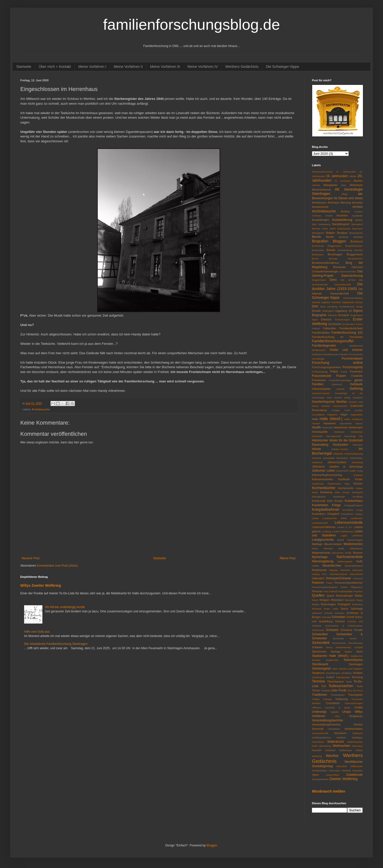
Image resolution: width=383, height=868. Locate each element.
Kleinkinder (339, 497)
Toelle (360, 686)
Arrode (329, 216)
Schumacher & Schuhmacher (344, 626)
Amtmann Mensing (339, 203)
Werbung (317, 756)
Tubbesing (341, 699)
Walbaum (358, 733)
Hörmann (358, 445)
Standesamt (320, 664)
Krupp (359, 510)
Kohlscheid (319, 501)
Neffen (315, 566)
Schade (329, 613)
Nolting (316, 574)
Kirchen (358, 484)
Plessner (317, 591)
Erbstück (326, 319)
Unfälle (358, 707)
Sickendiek (321, 643)
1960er (353, 176)
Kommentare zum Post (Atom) (57, 566)
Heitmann (339, 432)
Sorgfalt (359, 647)
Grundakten (318, 415)
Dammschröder (348, 272)
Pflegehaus (357, 587)
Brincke (359, 250)
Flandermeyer (331, 354)
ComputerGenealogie (325, 271)
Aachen (358, 181)
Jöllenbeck (318, 467)
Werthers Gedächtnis (242, 67)
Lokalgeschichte (323, 540)
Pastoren (318, 583)
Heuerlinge (350, 436)
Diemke (316, 302)
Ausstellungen (321, 220)
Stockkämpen (333, 673)
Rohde (315, 604)
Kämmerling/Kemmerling (327, 475)
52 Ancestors (343, 181)
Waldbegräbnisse (321, 738)
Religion (324, 600)
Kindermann (334, 484)
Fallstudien (330, 328)
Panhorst (358, 578)
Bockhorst (357, 241)
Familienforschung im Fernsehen (337, 337)
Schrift (350, 617)
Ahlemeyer (356, 185)
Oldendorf (318, 578)
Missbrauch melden (329, 791)
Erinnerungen (342, 320)
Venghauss (356, 716)
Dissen (359, 302)
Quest (330, 596)
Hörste (316, 449)
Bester (330, 237)
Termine (318, 681)
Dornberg (332, 307)
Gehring (356, 389)
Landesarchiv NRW (335, 518)
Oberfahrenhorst (338, 574)
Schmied (326, 617)
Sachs (344, 609)
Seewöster (338, 638)
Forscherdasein (352, 359)
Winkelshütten (320, 771)
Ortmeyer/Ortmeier (338, 578)
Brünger (333, 259)
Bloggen (339, 241)
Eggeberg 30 (344, 311)
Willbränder (356, 766)
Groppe (336, 410)
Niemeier (345, 570)
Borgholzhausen (354, 246)
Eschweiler (335, 324)
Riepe (360, 600)
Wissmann (335, 771)
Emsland (344, 315)
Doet (323, 307)
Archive (345, 211)
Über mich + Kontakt (55, 67)
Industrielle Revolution (336, 458)
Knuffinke (358, 497)
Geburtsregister (321, 389)
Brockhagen (335, 254)
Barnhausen (344, 229)
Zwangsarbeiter (320, 779)
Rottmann (357, 604)
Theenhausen (336, 681)
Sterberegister (321, 669)
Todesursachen (341, 686)
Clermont (357, 267)
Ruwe (327, 609)
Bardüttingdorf (341, 224)
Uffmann (317, 708)
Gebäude (356, 384)
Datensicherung (352, 276)
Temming (357, 677)
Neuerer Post (31, 558)
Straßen (358, 673)
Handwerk (330, 423)
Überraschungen (354, 703)
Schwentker (320, 634)
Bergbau (342, 233)
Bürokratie (339, 267)
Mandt (340, 540)
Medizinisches (353, 544)
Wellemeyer (345, 750)
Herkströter (357, 432)
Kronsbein (348, 510)
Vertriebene (334, 729)
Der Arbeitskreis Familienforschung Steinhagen (56, 644)
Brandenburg (345, 250)
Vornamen (340, 733)
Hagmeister (356, 415)
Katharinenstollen (322, 479)
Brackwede (318, 250)
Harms (359, 423)
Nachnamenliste (350, 557)
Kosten (339, 501)
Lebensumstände (349, 522)
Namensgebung (323, 561)
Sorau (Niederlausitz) (339, 647)
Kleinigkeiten (319, 497)
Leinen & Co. (345, 527)
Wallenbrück (336, 742)
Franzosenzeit (321, 376)
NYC (324, 574)
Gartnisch (337, 384)
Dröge (359, 307)
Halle (315, 419)
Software (317, 647)
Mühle (348, 553)
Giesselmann (340, 406)
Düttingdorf (328, 311)
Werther (332, 756)
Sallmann (317, 613)
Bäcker (359, 220)
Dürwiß (316, 311)
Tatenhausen (343, 677)
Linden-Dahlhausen (343, 531)
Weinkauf (330, 750)
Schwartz (332, 630)
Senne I (356, 638)
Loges (344, 536)
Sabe (335, 609)
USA (337, 716)
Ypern (315, 775)
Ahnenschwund (321, 190)
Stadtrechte (332, 660)
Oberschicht (356, 574)
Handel (316, 423)
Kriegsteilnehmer (326, 509)
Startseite (24, 67)
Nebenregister (345, 561)
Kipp (347, 484)
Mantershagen (355, 540)
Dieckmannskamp (353, 298)
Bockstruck (318, 246)
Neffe (359, 561)
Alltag (344, 194)
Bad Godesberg (321, 224)
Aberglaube (330, 185)
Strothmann (318, 677)
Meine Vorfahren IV (203, 67)
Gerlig (347, 398)
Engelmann (356, 315)
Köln (330, 501)
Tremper (327, 699)
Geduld (340, 389)
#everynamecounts (322, 172)
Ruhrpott (317, 609)
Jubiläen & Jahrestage (346, 467)
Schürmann (318, 630)
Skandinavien (355, 643)
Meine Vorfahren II (128, 67)
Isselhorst (317, 462)
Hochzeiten (341, 445)
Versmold (318, 729)
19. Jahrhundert (337, 176)
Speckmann (319, 652)
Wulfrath (346, 771)
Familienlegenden (324, 346)
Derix (333, 280)
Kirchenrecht (346, 488)
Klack (315, 492)
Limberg (327, 531)
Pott (326, 591)
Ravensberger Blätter (349, 596)
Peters (344, 587)
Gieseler (326, 406)
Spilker (348, 652)
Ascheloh (342, 215)
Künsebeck (347, 514)
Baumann (357, 229)
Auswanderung (342, 220)
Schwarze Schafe (352, 630)
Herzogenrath (334, 436)
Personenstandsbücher (349, 583)
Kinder (359, 479)
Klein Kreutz (342, 492)
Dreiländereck (347, 307)
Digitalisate (348, 302)
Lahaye (359, 514)
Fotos (334, 371)
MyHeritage (320, 557)
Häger (344, 414)
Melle (341, 548)
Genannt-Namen (321, 393)
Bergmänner (356, 233)
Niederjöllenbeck (354, 566)
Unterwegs (319, 712)
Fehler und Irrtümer (346, 350)
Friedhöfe (357, 376)
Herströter (317, 436)
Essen (359, 324)
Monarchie (338, 553)
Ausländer (357, 216)
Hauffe (316, 427)
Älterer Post (287, 558)
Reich (315, 600)
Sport (359, 652)
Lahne (315, 518)
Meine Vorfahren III (165, 67)
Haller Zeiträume (353, 419)
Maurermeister (333, 544)
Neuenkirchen (332, 566)
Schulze (340, 621)
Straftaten (347, 673)
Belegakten (318, 233)
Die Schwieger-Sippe (283, 67)
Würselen (357, 771)
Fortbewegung (320, 372)
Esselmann (349, 324)
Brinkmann (318, 254)
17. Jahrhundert (346, 172)
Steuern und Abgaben (351, 669)
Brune (315, 259)
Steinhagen (356, 664)
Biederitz (344, 237)
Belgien (330, 233)
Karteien (358, 475)
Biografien (320, 241)
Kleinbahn (357, 492)
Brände (331, 250)
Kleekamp (326, 492)
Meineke (328, 548)
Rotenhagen (328, 604)
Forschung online (337, 363)
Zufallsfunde (354, 775)
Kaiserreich (342, 471)
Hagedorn (332, 415)
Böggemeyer (335, 246)
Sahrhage (357, 609)
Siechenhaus (339, 643)
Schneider (339, 617)
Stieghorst (318, 673)
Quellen (318, 595)
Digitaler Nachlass (331, 302)
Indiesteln (338, 454)
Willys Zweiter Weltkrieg (41, 585)
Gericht (338, 398)
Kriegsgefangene (353, 505)
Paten (329, 583)
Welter (359, 750)
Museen (358, 553)
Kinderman (318, 484)
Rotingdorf (344, 604)
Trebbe (316, 699)
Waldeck (341, 738)
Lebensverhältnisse (324, 527)
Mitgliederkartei (321, 553)
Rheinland (337, 600)
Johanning (357, 462)
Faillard (316, 328)
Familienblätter (321, 333)
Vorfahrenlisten (354, 729)
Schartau (340, 613)
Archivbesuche (41, 409)
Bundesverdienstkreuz (326, 263)
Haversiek (327, 428)
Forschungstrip (353, 367)
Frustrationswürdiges (340, 380)
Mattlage (317, 544)
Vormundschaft (320, 733)
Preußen (358, 591)
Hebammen (341, 427)
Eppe (315, 320)
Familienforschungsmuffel (333, 341)
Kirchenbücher (324, 488)
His (361, 436)
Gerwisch (358, 398)
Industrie (317, 458)
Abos (344, 185)
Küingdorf (333, 514)
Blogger (212, 845)
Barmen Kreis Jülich (324, 229)
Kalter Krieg (356, 471)
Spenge (335, 652)
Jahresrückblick (337, 462)
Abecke (316, 185)
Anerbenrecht (320, 207)
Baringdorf (357, 224)
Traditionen (320, 695)
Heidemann (356, 427)
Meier (315, 548)
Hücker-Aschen (340, 449)
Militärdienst (356, 548)
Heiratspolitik (320, 432)
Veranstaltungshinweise (326, 724)
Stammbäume (353, 660)
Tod (323, 686)
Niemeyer (357, 570)
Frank (344, 372)
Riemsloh (350, 600)
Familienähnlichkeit (351, 328)
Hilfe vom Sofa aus (37, 632)
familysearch (319, 350)
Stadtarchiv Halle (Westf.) (330, 656)
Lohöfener (357, 536)
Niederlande (319, 570)
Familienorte (356, 346)
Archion (357, 207)
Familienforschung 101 (347, 333)
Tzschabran (332, 703)
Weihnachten (342, 746)
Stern (335, 669)
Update (334, 712)
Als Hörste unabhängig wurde (65, 607)
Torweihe (326, 691)
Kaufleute (344, 479)
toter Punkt (339, 690)
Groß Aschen (354, 410)
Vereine (358, 724)
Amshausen (319, 203)
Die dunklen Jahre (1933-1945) (337, 286)
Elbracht (332, 315)
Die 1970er (348, 280)
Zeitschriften (332, 775)
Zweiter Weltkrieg (344, 779)
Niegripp (334, 570)
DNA (315, 306)
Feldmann (317, 354)
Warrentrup (325, 746)
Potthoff (333, 591)
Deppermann (319, 280)
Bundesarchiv (355, 259)
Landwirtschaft (320, 523)
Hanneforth (346, 423)
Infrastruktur (356, 458)
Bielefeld (358, 237)
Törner (316, 690)
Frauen (341, 376)
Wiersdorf (342, 766)
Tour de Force (355, 691)
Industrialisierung (353, 454)
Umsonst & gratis (338, 708)
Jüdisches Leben (324, 471)
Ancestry (357, 203)
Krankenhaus (354, 501)
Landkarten (357, 518)
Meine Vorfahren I (92, 67)
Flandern (344, 354)
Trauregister (355, 695)
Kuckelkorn (319, 514)
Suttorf (330, 677)
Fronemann (319, 380)
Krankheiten (320, 505)
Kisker (359, 488)
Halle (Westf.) (331, 419)
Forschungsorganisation (327, 367)
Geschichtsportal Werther (329, 402)
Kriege (336, 505)
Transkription (338, 695)
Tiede (349, 682)
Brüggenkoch (355, 254)
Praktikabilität (345, 591)
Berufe (316, 237)
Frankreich (356, 371)
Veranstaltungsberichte (327, 720)
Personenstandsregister (325, 587)
